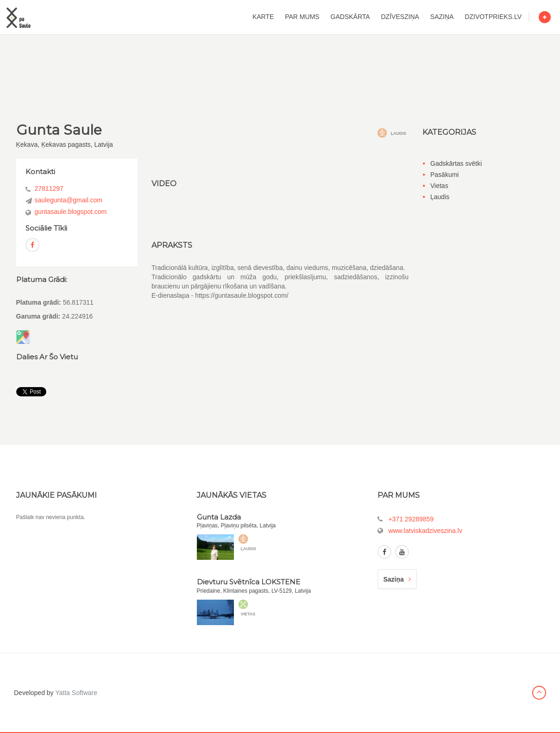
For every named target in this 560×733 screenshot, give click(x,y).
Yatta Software (76, 693)
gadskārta (350, 17)
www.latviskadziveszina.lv (425, 531)
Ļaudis (440, 197)
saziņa (442, 17)
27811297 (49, 188)
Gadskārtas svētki (456, 163)
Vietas (439, 186)
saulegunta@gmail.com (69, 200)
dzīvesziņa (400, 17)
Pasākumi (444, 175)
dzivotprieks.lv (493, 17)
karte (263, 17)
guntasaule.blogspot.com (71, 212)
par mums (302, 17)
